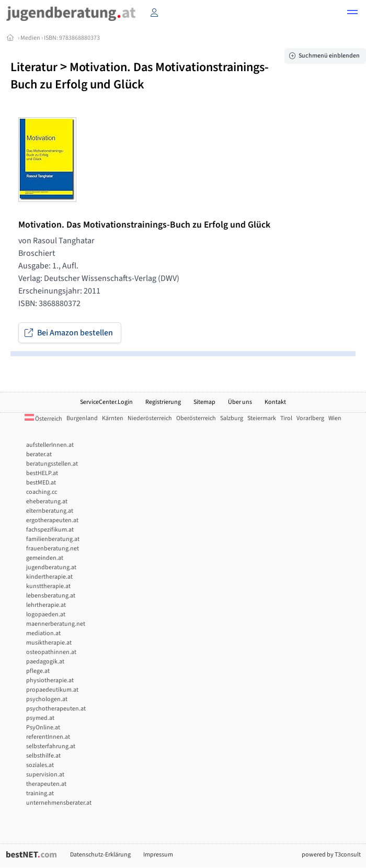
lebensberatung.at (51, 596)
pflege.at (38, 671)
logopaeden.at (46, 615)
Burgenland (82, 418)
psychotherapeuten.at (56, 709)
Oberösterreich (196, 418)
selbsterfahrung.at (51, 746)
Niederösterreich (150, 418)
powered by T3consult (331, 855)
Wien (335, 418)
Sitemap (204, 402)
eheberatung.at (47, 501)
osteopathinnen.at (51, 652)
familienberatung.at (53, 539)
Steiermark (262, 418)
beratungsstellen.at (52, 464)
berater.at (39, 454)
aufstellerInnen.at (50, 445)
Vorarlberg (310, 418)
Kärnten (113, 418)
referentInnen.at (48, 737)
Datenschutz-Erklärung (100, 855)
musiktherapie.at (49, 643)
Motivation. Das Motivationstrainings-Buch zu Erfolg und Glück (140, 76)
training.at (40, 793)
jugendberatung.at (51, 567)
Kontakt (275, 402)
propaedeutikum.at (52, 690)
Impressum (158, 855)
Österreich (43, 419)
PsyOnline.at (43, 728)
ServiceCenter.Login (106, 402)
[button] (352, 14)
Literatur (34, 67)
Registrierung (163, 402)
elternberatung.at (50, 511)
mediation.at (43, 633)
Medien (30, 38)
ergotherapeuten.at (52, 520)
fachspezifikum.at (50, 530)
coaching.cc (42, 492)
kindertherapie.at (49, 577)
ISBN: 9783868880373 (72, 38)
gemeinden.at (45, 558)
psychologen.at (47, 699)
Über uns (240, 402)
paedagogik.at (45, 662)
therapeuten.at (46, 784)
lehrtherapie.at (46, 605)
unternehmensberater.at (59, 803)
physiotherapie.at (50, 680)
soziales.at (40, 765)
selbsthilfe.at (43, 756)
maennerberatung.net (56, 624)
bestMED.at (41, 483)
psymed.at (40, 718)
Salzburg (232, 418)
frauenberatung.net (53, 549)
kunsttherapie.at (48, 586)
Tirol (286, 418)
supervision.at (45, 775)
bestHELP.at (42, 473)
